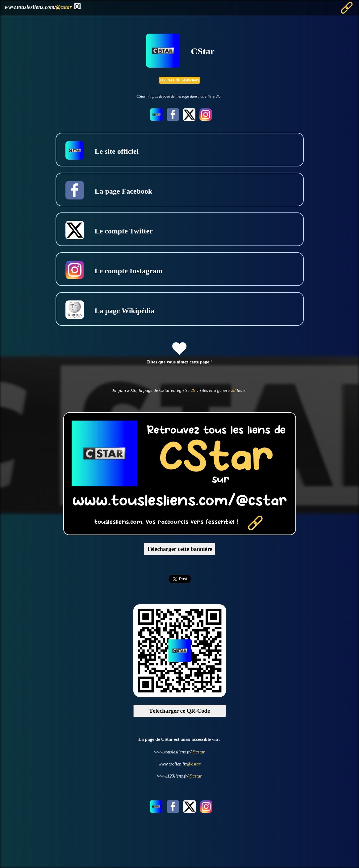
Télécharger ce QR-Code (180, 711)
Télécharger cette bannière (179, 549)
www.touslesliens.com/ (38, 7)
